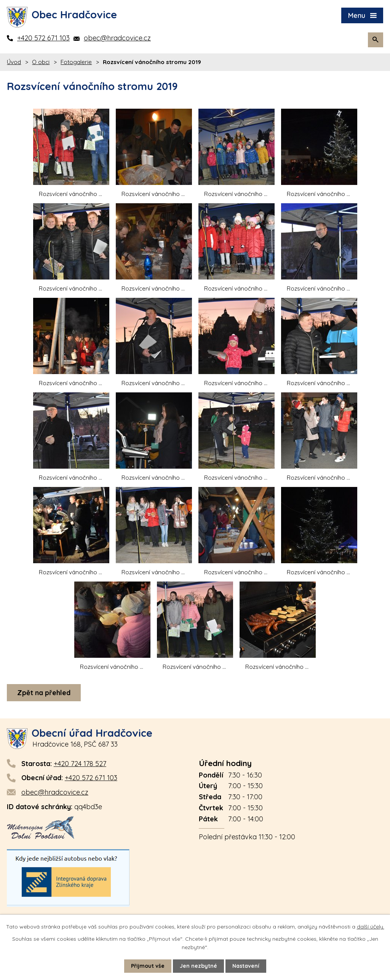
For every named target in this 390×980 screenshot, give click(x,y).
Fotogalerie (76, 62)
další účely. (371, 927)
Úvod (14, 62)
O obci (41, 62)
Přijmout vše (148, 966)
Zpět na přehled (44, 693)
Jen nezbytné (198, 966)
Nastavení (246, 966)
